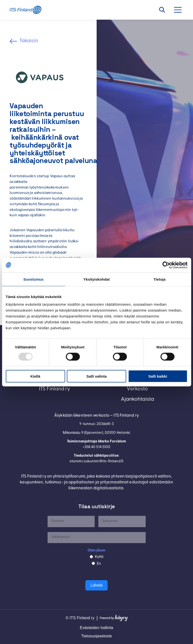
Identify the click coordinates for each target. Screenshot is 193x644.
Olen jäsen (97, 551)
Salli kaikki (158, 376)
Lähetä (96, 585)
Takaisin (29, 41)
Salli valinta (96, 376)
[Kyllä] (91, 557)
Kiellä (35, 376)
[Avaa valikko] (180, 10)
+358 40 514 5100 (97, 447)
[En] (93, 563)
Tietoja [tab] (160, 279)
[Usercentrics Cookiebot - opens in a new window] (166, 265)
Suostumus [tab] (33, 279)
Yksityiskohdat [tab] (96, 279)
